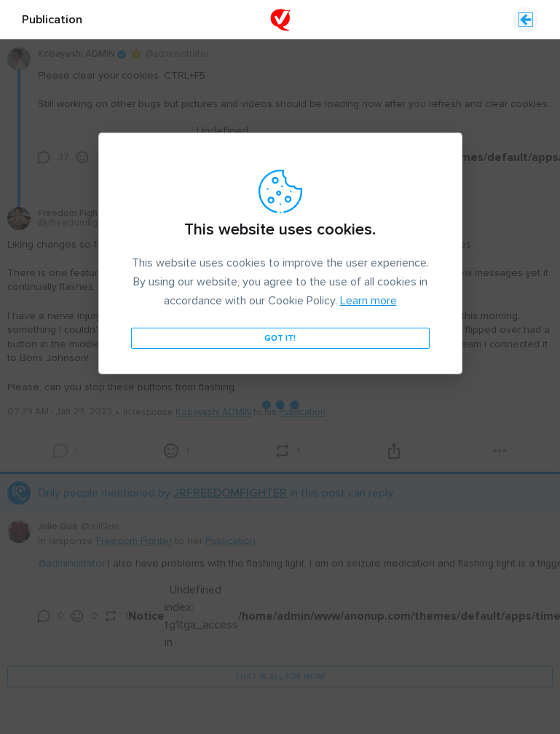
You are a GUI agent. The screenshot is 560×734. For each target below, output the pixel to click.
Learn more (368, 261)
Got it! (280, 299)
